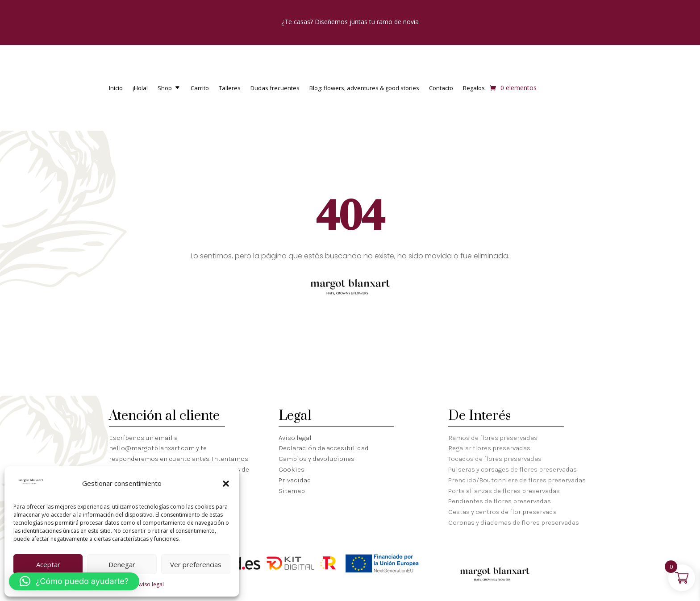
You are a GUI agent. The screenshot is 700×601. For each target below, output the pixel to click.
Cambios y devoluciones (317, 459)
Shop (165, 88)
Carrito (200, 88)
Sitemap (292, 491)
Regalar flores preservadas (489, 448)
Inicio (116, 88)
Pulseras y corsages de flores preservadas (512, 469)
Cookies (292, 469)
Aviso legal (150, 584)
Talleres (230, 88)
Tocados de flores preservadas (495, 459)
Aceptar (48, 564)
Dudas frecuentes (275, 88)
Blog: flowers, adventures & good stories (364, 88)
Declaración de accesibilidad (324, 448)
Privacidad (295, 480)
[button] (226, 484)
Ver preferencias (196, 564)
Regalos (474, 88)
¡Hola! (140, 88)
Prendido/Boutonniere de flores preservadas (517, 480)
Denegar (122, 564)
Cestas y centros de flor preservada (502, 512)
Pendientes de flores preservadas (500, 501)
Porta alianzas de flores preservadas (504, 491)
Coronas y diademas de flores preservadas (514, 522)
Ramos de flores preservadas (493, 438)
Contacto (441, 88)
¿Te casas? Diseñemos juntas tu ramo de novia (350, 22)
